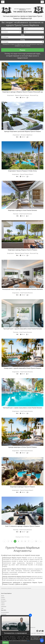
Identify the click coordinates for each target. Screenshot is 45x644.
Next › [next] (40, 541)
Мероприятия (4, 601)
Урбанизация (4, 607)
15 (36, 541)
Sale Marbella (4, 614)
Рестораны (3, 599)
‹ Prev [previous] (5, 541)
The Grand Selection (5, 612)
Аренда (3, 596)
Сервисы (3, 603)
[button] (5, 76)
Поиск (22, 50)
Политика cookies (40, 633)
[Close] (30, 615)
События (3, 605)
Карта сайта (34, 633)
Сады (2, 608)
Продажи (3, 598)
